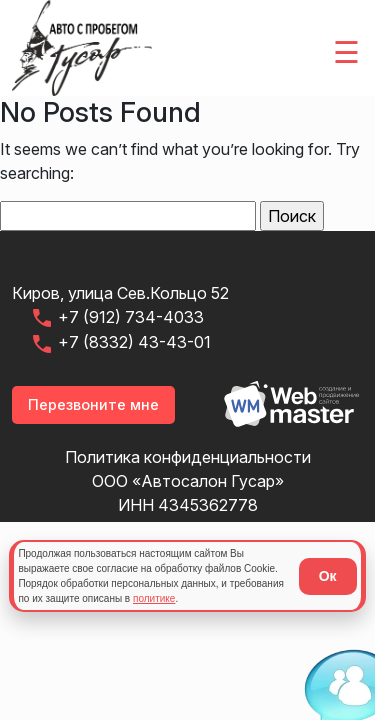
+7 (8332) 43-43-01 (120, 344)
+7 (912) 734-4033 (117, 318)
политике (154, 598)
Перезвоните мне (93, 404)
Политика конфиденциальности (188, 457)
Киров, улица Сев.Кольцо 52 (120, 293)
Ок (328, 576)
